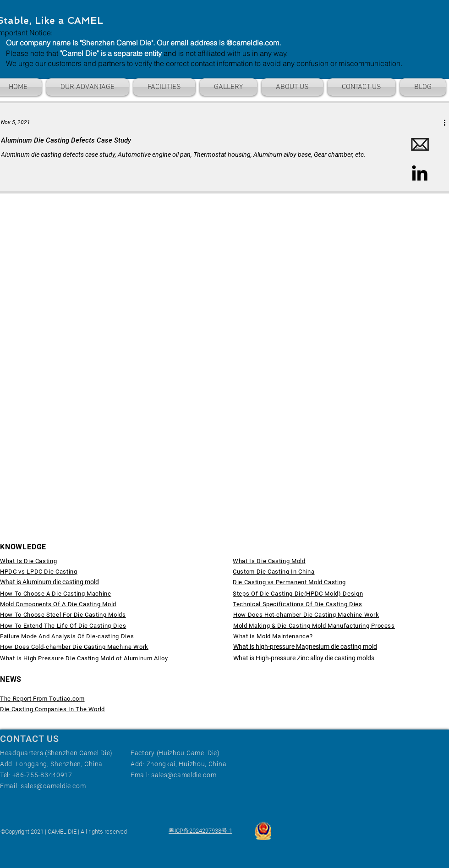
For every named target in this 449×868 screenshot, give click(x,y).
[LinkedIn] (420, 173)
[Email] (420, 145)
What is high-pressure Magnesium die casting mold (305, 647)
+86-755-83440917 (42, 775)
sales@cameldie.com (53, 786)
